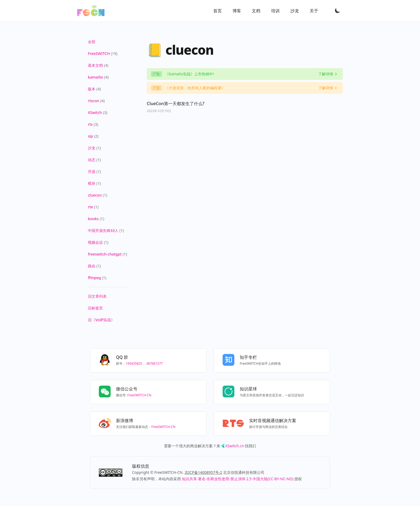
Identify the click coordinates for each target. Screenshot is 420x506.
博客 (237, 11)
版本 (92, 89)
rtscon (93, 101)
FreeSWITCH (99, 53)
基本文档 (95, 65)
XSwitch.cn (235, 446)
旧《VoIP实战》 (101, 320)
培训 (275, 11)
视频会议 (95, 242)
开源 (92, 171)
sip (90, 136)
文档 (256, 11)
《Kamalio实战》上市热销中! (190, 74)
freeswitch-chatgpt (105, 254)
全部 (92, 42)
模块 (92, 183)
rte (90, 207)
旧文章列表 (97, 296)
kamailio (95, 77)
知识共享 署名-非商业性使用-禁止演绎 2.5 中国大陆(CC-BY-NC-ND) (238, 479)
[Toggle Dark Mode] (337, 10)
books (93, 219)
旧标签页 (95, 308)
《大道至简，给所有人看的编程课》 (195, 88)
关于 (314, 11)
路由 (92, 266)
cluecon (95, 195)
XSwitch (95, 112)
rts (90, 124)
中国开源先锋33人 (103, 230)
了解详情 (326, 74)
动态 (92, 160)
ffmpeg (94, 278)
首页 (217, 11)
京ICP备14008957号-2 (203, 472)
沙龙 (295, 11)
